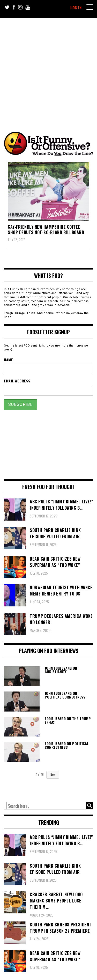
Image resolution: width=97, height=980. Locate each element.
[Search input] (46, 806)
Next (53, 775)
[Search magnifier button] (89, 806)
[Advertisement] (48, 69)
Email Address (17, 381)
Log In (76, 7)
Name (8, 360)
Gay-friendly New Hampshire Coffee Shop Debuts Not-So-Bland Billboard (46, 230)
